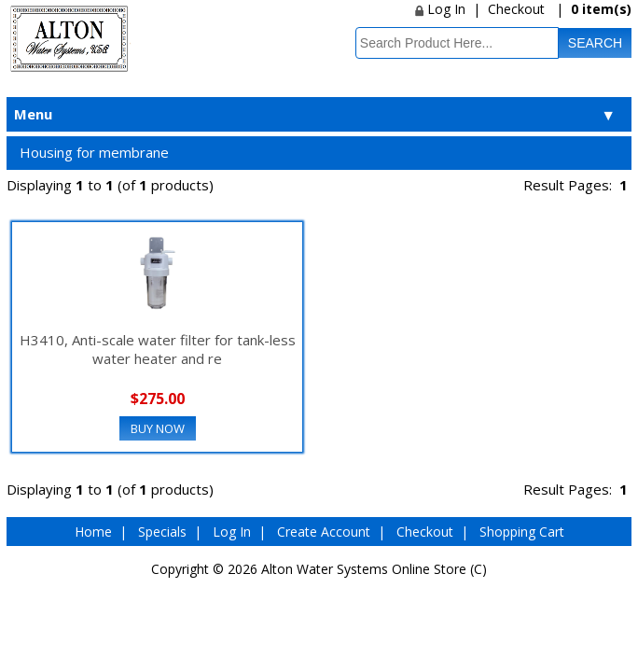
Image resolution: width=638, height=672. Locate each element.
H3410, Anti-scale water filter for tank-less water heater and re (158, 349)
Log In (440, 9)
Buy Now (158, 428)
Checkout (516, 9)
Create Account (324, 532)
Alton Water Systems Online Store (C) (374, 569)
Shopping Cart (522, 532)
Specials (162, 532)
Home (93, 532)
